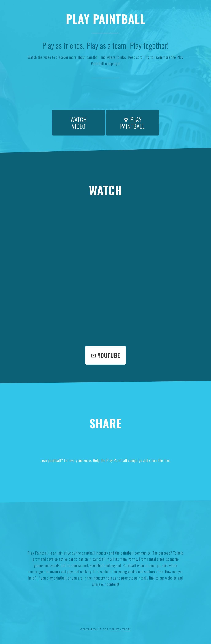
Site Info (115, 629)
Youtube (105, 355)
